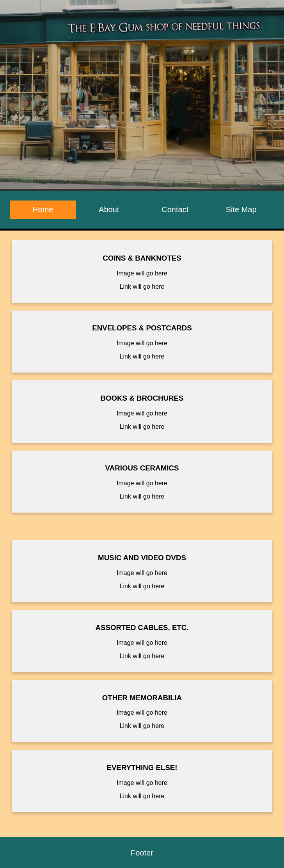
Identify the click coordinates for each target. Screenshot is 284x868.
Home (43, 209)
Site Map (241, 209)
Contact (175, 209)
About (109, 209)
